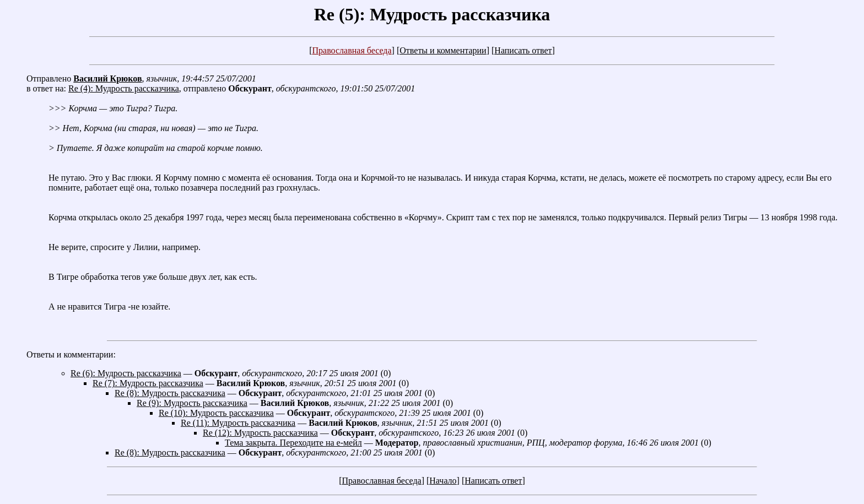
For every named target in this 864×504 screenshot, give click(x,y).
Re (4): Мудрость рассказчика (124, 88)
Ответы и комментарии (443, 50)
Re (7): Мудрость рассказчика (148, 383)
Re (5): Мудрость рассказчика (432, 14)
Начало (443, 481)
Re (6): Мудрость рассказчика (126, 373)
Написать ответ (523, 50)
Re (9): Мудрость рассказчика (192, 403)
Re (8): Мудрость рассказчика (170, 393)
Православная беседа (352, 50)
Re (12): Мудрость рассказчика (260, 433)
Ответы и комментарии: (71, 354)
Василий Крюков (107, 78)
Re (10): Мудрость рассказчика (216, 413)
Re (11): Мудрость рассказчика (238, 423)
